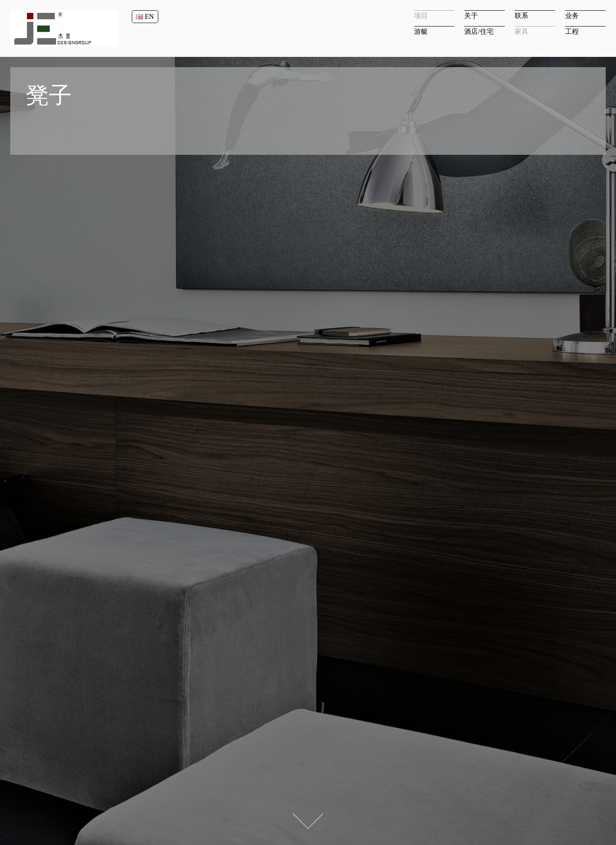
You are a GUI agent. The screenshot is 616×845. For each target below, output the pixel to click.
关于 (471, 16)
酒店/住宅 (479, 31)
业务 (572, 16)
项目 (421, 16)
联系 (521, 16)
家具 (521, 31)
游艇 (421, 31)
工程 (572, 31)
